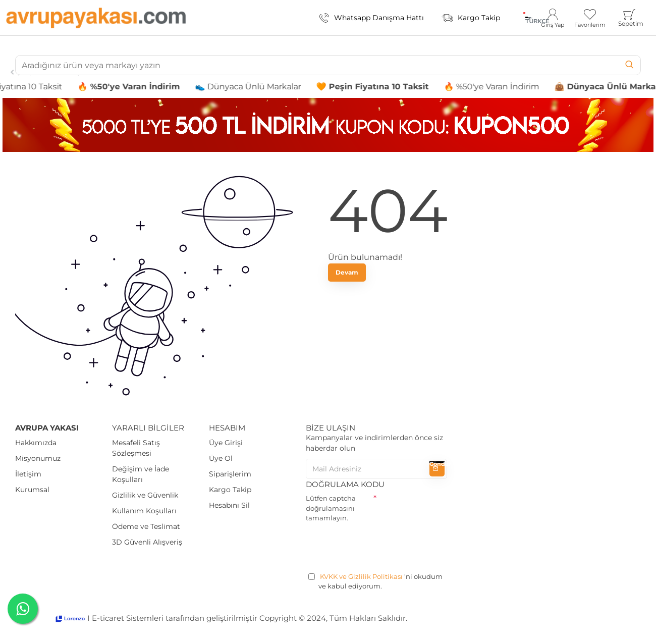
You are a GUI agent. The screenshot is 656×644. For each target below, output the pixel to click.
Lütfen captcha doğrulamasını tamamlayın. (331, 508)
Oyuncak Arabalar (50, 72)
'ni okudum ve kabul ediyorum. (375, 581)
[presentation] (382, 546)
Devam (347, 272)
